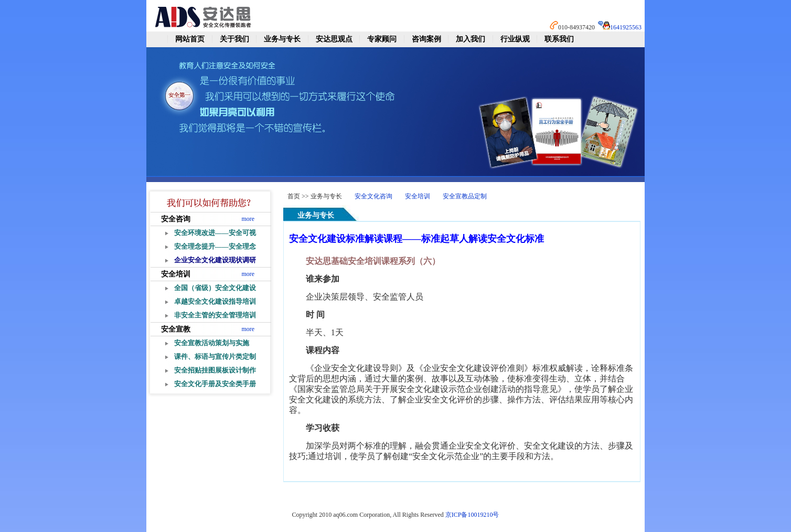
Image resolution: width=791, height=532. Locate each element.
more (248, 219)
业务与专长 (282, 39)
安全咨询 (176, 219)
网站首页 (190, 39)
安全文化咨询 (373, 196)
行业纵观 (515, 39)
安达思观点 (334, 39)
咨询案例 (426, 39)
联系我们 (559, 39)
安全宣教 (176, 329)
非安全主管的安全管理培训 (215, 315)
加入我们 (471, 39)
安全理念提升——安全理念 (215, 246)
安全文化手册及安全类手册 (215, 384)
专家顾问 (382, 39)
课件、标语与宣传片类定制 (215, 357)
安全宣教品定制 (465, 196)
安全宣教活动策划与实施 (212, 343)
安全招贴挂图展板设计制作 (215, 370)
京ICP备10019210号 (472, 515)
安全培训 (176, 274)
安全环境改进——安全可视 (215, 233)
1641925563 (626, 27)
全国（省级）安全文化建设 (215, 288)
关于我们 (234, 39)
